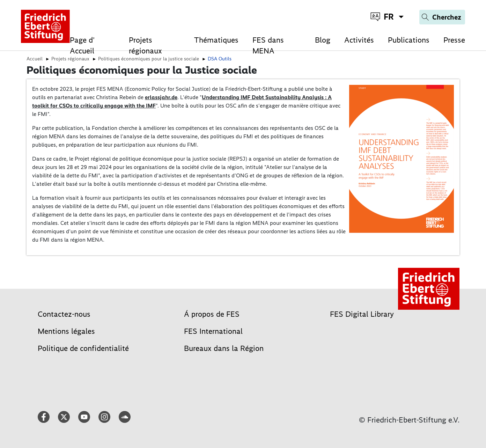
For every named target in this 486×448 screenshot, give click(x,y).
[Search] (442, 17)
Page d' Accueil (82, 45)
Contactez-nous (64, 314)
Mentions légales (66, 331)
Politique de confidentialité (83, 348)
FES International (213, 331)
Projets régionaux (145, 45)
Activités (359, 40)
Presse (454, 40)
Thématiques (216, 40)
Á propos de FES (212, 314)
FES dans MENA (268, 45)
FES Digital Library (362, 314)
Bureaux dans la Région (224, 348)
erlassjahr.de (161, 97)
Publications (409, 40)
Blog (323, 40)
